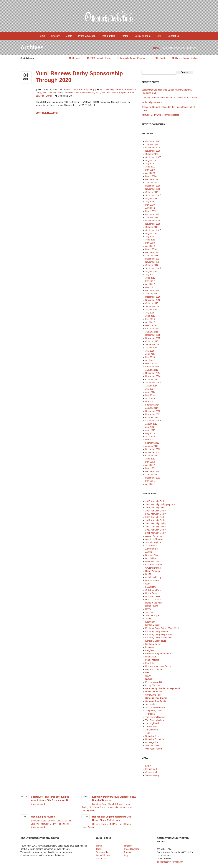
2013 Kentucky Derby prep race (160, 504)
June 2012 (150, 459)
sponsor (125, 93)
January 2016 (152, 332)
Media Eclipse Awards (152, 102)
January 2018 (152, 256)
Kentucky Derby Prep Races (159, 634)
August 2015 (151, 348)
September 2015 (153, 344)
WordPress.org (152, 775)
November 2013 (153, 414)
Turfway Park (152, 730)
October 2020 (152, 154)
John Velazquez (153, 615)
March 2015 (151, 363)
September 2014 (153, 383)
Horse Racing (152, 606)
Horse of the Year (154, 603)
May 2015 (150, 357)
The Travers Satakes (155, 717)
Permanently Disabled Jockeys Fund (163, 688)
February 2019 (152, 214)
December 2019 (153, 186)
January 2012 (152, 475)
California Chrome (154, 565)
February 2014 (152, 405)
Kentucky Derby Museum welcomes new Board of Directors (169, 98)
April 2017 (150, 284)
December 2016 (153, 297)
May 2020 (150, 170)
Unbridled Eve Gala (154, 739)
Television (150, 714)
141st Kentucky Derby (110, 89)
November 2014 (153, 376)
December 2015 (153, 335)
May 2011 (150, 481)
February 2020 (152, 179)
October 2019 (152, 192)
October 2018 (152, 227)
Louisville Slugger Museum (133, 58)
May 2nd (106, 93)
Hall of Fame (151, 593)
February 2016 (152, 329)
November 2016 (153, 300)
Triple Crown (151, 727)
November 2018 (153, 224)
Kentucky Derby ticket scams (159, 638)
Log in (148, 766)
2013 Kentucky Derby (155, 501)
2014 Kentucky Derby (155, 511)
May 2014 (150, 395)
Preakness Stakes (154, 692)
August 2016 (151, 310)
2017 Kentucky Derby (155, 520)
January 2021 (152, 144)
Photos (125, 36)
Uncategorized (152, 742)
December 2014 (153, 373)
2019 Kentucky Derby (155, 527)
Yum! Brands (46, 96)
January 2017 (152, 294)
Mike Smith (151, 657)
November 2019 (153, 189)
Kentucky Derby (87, 89)
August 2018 (151, 233)
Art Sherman (151, 546)
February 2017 (152, 290)
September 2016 (153, 306)
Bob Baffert (151, 558)
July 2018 (150, 237)
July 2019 (150, 202)
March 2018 (151, 249)
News (148, 676)
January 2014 (152, 408)
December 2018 (153, 221)
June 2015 (150, 354)
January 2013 (152, 446)
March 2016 (151, 325)
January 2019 (152, 217)
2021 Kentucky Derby (101, 58)
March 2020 (151, 176)
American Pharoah (154, 539)
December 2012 (153, 449)
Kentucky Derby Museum (157, 631)
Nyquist (149, 679)
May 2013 (150, 433)
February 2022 (152, 141)
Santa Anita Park (153, 695)
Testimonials (108, 36)
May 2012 (150, 462)
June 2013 (150, 430)
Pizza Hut (115, 93)
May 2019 (150, 205)
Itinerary (55, 36)
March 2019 (151, 211)
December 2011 (153, 478)
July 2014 (150, 389)
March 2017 (151, 287)
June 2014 (150, 392)
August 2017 (151, 271)
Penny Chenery (153, 685)
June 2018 (150, 240)
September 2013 (153, 421)
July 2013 (150, 427)
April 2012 (150, 465)
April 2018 (150, 246)
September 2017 (153, 268)
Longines (150, 650)
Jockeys (149, 612)
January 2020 (152, 183)
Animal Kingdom (153, 542)
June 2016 (150, 316)
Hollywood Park (153, 596)
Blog (159, 36)
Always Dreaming (154, 536)
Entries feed (151, 769)
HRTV (148, 609)
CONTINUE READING (47, 113)
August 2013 (151, 424)
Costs (69, 36)
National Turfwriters (154, 669)
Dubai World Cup (153, 577)
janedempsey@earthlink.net (170, 862)
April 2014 (150, 398)
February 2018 (152, 252)
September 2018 (153, 230)
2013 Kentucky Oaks (155, 508)
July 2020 (150, 164)
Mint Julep (150, 663)
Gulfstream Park (153, 590)
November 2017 (153, 262)
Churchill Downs (70, 89)
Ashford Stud (151, 549)
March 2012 (151, 468)
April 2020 (150, 173)
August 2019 (151, 198)
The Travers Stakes (154, 720)
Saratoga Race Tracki (156, 701)
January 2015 (152, 370)
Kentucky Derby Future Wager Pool (162, 628)
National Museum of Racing (158, 666)
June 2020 (150, 167)
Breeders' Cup (152, 561)
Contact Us (173, 36)
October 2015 (152, 341)
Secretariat (150, 704)
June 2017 (150, 278)
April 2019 (150, 208)
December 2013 (153, 411)
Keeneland (150, 622)
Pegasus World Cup (155, 682)
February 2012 (152, 471)
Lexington (150, 647)
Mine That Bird (152, 660)
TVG (148, 733)
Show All (76, 58)
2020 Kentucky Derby (52, 93)
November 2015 (153, 338)
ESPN (148, 584)
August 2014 (151, 386)
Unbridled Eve (152, 736)
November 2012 (153, 452)
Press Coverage (87, 36)
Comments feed (153, 772)
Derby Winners (142, 36)
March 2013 (151, 440)
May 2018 (150, 243)
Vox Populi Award (154, 749)
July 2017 (150, 275)
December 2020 (153, 148)
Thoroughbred (152, 723)
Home (42, 36)
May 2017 (150, 281)
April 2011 (150, 484)
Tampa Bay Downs (154, 711)
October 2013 (152, 417)
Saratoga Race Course (156, 698)
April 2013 (150, 436)
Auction (149, 552)
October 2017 (152, 265)
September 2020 (153, 157)
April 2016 (150, 322)
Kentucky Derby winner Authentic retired (160, 115)
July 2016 (150, 313)
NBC (148, 673)
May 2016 (150, 319)
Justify (148, 619)
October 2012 (152, 456)
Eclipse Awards (153, 581)
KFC (98, 93)
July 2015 (150, 351)
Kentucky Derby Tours (156, 641)
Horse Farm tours (154, 600)
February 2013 (152, 443)
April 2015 (150, 360)
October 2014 (152, 379)
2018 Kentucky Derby (155, 523)
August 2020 (151, 160)
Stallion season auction (186, 58)
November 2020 (153, 151)
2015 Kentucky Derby (155, 514)
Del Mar (149, 574)
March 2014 (151, 402)
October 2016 (152, 303)
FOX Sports (160, 58)
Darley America (153, 571)
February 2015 (152, 367)
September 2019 (153, 195)
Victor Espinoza (153, 746)
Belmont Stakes (153, 555)
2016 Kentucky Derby (155, 517)
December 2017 (153, 259)
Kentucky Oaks (152, 644)
